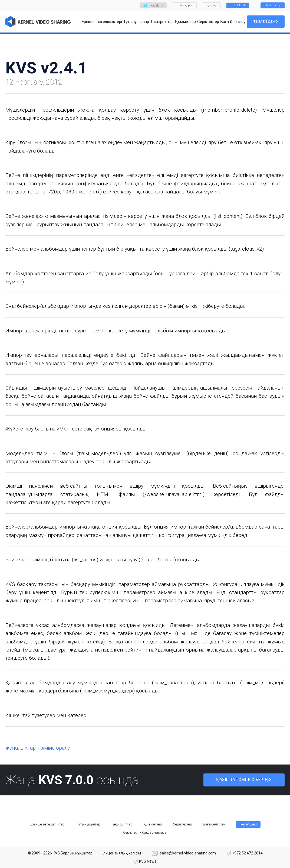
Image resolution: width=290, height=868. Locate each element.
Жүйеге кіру (273, 5)
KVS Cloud (238, 5)
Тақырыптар (122, 824)
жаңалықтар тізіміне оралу (38, 748)
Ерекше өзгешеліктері (48, 824)
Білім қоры (184, 5)
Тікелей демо (266, 22)
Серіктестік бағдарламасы (145, 832)
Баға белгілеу (214, 824)
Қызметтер (153, 824)
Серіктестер (182, 824)
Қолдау (211, 5)
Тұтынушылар (88, 824)
